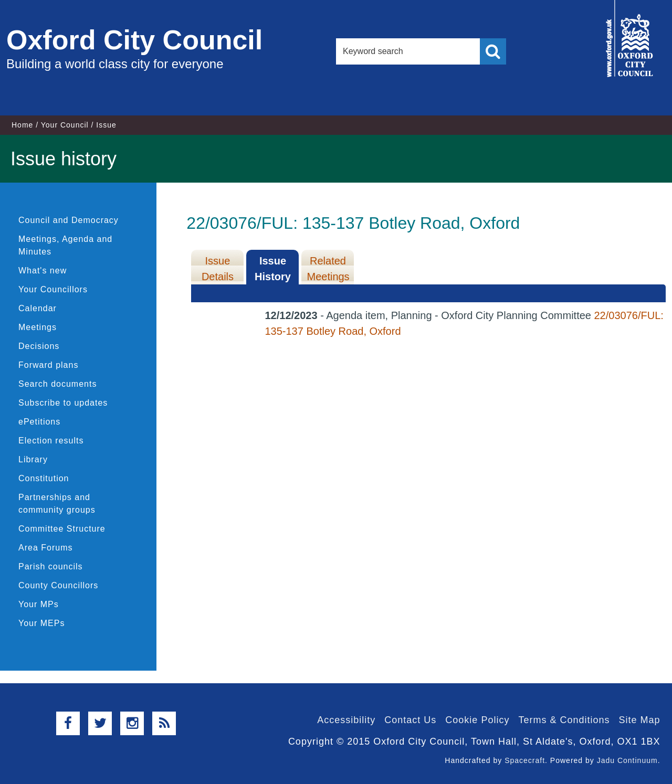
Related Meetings (328, 269)
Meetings (38, 327)
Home (22, 125)
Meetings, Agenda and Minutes (65, 245)
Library (33, 459)
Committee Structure (62, 529)
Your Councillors (53, 289)
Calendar (38, 308)
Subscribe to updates (63, 403)
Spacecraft (525, 760)
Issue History (273, 269)
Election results (51, 441)
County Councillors (58, 585)
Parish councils (51, 566)
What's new (43, 271)
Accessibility (346, 720)
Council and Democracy (69, 220)
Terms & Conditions (564, 720)
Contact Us (410, 720)
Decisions (39, 346)
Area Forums (45, 548)
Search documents (57, 384)
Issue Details (218, 269)
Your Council (65, 125)
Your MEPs (41, 623)
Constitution (44, 478)
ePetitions (39, 422)
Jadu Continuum (627, 760)
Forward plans (48, 365)
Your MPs (39, 604)
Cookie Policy (477, 720)
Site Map (639, 720)
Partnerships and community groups (57, 504)
